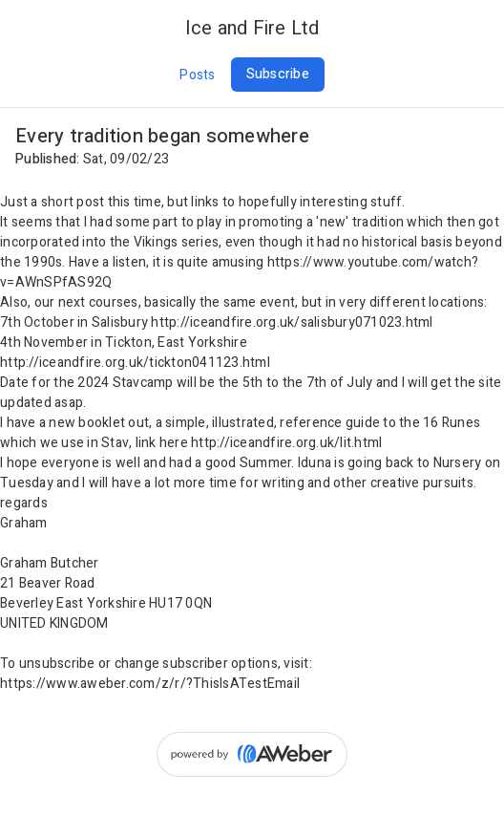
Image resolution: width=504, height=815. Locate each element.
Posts (197, 75)
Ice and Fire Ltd (252, 28)
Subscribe (278, 74)
